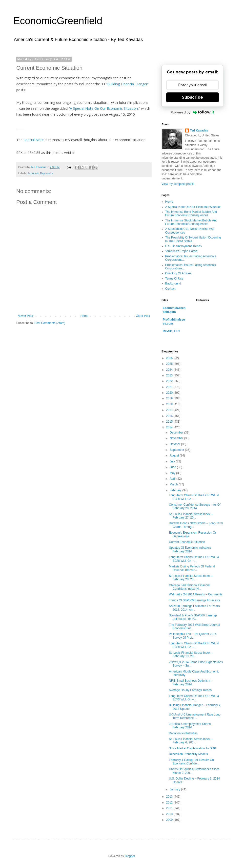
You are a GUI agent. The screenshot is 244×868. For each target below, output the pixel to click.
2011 (170, 808)
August (175, 456)
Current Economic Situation (187, 542)
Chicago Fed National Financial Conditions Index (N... (190, 587)
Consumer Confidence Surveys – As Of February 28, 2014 (195, 506)
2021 (170, 387)
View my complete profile (178, 184)
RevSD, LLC (171, 331)
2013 (170, 797)
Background (173, 283)
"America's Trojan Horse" (182, 251)
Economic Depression (41, 173)
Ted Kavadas (199, 130)
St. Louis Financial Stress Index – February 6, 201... (191, 741)
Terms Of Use (174, 279)
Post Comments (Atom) (50, 323)
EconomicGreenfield (58, 21)
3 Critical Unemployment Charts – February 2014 (191, 726)
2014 (170, 427)
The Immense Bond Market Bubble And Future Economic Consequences (191, 214)
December (177, 433)
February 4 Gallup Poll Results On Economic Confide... (191, 762)
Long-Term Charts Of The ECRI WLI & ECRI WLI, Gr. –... (194, 497)
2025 (170, 364)
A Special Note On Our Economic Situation (104, 108)
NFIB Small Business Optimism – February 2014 (191, 682)
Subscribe (192, 97)
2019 (170, 398)
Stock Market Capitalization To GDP (193, 748)
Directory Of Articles (178, 273)
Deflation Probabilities (183, 733)
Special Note (34, 140)
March (174, 484)
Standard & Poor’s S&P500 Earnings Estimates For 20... (193, 617)
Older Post (143, 316)
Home (84, 316)
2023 (170, 375)
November (177, 438)
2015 (170, 422)
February (176, 490)
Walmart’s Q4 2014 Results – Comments (196, 594)
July (173, 461)
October (175, 444)
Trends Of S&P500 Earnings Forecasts (194, 600)
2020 (170, 393)
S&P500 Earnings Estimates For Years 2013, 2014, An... (194, 608)
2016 (170, 416)
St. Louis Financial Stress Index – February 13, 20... (191, 654)
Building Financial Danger (127, 84)
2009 (170, 820)
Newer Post (25, 316)
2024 (170, 370)
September (177, 450)
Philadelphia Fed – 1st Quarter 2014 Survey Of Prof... (193, 636)
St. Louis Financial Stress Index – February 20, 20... (191, 578)
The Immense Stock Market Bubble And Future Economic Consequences (191, 222)
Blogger (130, 856)
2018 (170, 404)
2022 (170, 381)
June (173, 467)
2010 (170, 814)
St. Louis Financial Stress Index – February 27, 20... (191, 516)
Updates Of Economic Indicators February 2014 (190, 549)
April (173, 479)
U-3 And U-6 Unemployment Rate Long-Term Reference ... (195, 716)
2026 (170, 358)
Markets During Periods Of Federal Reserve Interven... (192, 568)
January (175, 789)
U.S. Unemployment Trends (183, 246)
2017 (170, 410)
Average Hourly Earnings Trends (190, 690)
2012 (170, 803)
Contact (170, 289)
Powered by (193, 112)
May (173, 473)
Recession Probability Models (188, 754)
